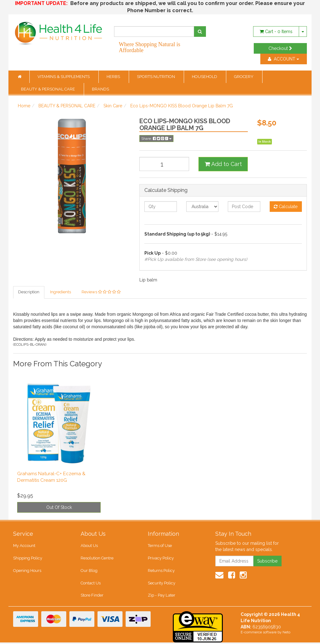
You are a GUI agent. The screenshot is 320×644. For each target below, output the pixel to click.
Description (29, 292)
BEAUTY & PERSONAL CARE (48, 89)
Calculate (286, 207)
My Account (24, 546)
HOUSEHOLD (205, 77)
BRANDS (100, 89)
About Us (89, 546)
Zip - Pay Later (161, 597)
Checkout (280, 48)
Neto (286, 634)
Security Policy (162, 584)
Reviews (101, 292)
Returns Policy (161, 571)
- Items (276, 32)
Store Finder (92, 597)
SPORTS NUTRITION (156, 77)
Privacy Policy (161, 559)
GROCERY (244, 77)
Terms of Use (160, 546)
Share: (156, 139)
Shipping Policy (28, 559)
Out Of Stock (59, 508)
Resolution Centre (97, 559)
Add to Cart (223, 164)
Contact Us (91, 584)
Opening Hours (27, 571)
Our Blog (89, 571)
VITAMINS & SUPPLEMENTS (64, 77)
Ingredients (60, 292)
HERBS (114, 77)
